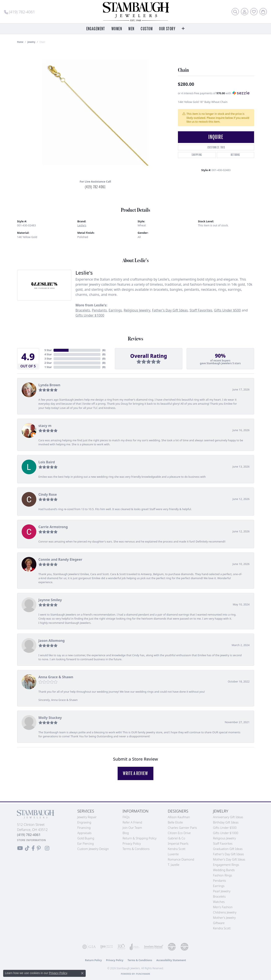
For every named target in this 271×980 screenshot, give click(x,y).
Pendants (99, 310)
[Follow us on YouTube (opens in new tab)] (20, 848)
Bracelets (83, 310)
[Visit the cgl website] (184, 947)
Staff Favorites (201, 310)
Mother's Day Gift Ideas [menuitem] (229, 859)
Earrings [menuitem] (219, 886)
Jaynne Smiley (50, 600)
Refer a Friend (132, 822)
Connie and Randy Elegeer (60, 559)
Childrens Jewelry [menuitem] (225, 912)
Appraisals (85, 833)
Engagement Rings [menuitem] (226, 865)
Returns (235, 155)
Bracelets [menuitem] (219, 896)
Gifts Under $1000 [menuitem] (226, 833)
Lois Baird (47, 462)
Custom (147, 29)
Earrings (115, 310)
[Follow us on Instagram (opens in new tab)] (47, 848)
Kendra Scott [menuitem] (222, 928)
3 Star (48, 359)
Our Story (167, 29)
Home (20, 42)
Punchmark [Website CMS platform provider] (143, 974)
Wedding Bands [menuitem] (224, 870)
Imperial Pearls (178, 844)
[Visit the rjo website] (121, 947)
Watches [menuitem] (219, 902)
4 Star (48, 354)
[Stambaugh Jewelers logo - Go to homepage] (136, 12)
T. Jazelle (174, 865)
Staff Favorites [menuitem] (223, 844)
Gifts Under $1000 (90, 315)
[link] (20, 12)
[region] (95, 113)
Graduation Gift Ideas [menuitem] (228, 849)
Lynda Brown (50, 385)
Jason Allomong (52, 641)
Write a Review (135, 773)
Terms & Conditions (136, 849)
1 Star (48, 367)
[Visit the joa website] (135, 947)
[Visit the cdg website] (172, 947)
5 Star (48, 350)
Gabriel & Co (176, 838)
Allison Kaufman (179, 817)
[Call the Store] (29, 835)
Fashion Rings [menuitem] (223, 875)
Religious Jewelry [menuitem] (224, 838)
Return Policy (94, 960)
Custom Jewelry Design (93, 849)
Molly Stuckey (50, 718)
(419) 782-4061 (95, 187)
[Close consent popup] (82, 973)
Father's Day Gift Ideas (170, 310)
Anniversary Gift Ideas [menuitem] (228, 817)
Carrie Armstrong (53, 527)
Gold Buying (86, 838)
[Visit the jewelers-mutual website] (154, 947)
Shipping (197, 155)
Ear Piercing (86, 844)
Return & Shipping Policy (140, 838)
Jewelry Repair (87, 817)
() (104, 350)
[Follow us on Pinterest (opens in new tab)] (39, 848)
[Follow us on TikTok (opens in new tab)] (27, 848)
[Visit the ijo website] (106, 947)
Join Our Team (132, 828)
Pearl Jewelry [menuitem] (222, 891)
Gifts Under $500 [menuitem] (225, 828)
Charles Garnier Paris (182, 828)
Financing (84, 828)
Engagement (96, 29)
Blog (126, 833)
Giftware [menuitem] (219, 923)
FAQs (126, 817)
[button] (235, 12)
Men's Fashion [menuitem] (223, 907)
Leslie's (82, 225)
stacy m (45, 426)
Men (131, 29)
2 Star (48, 363)
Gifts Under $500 (228, 310)
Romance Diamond (181, 859)
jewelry (31, 42)
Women (117, 29)
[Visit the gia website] (89, 947)
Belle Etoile (175, 822)
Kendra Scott (177, 849)
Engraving (84, 822)
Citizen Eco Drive (179, 833)
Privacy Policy (132, 844)
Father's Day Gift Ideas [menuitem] (228, 854)
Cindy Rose (48, 494)
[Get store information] (32, 840)
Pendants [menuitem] (220, 881)
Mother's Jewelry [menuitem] (224, 918)
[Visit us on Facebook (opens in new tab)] (33, 848)
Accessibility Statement (171, 960)
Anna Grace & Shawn (56, 677)
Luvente (173, 854)
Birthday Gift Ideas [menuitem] (226, 822)
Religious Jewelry (137, 310)
